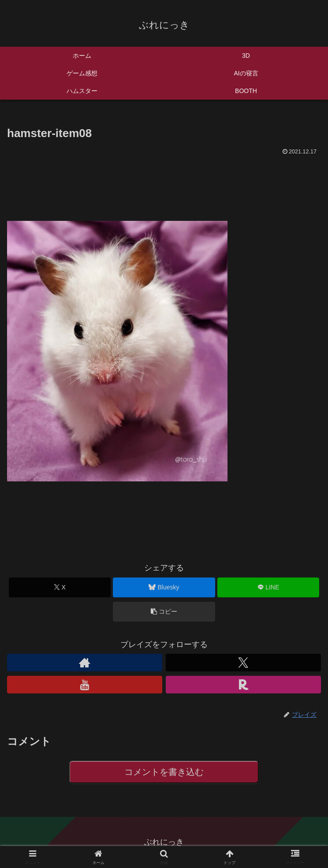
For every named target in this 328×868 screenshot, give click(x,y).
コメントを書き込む (164, 772)
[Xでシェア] (60, 587)
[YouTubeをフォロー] (85, 685)
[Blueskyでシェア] (164, 587)
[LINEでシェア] (268, 587)
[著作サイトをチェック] (85, 663)
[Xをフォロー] (243, 663)
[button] (164, 612)
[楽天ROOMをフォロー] (243, 685)
